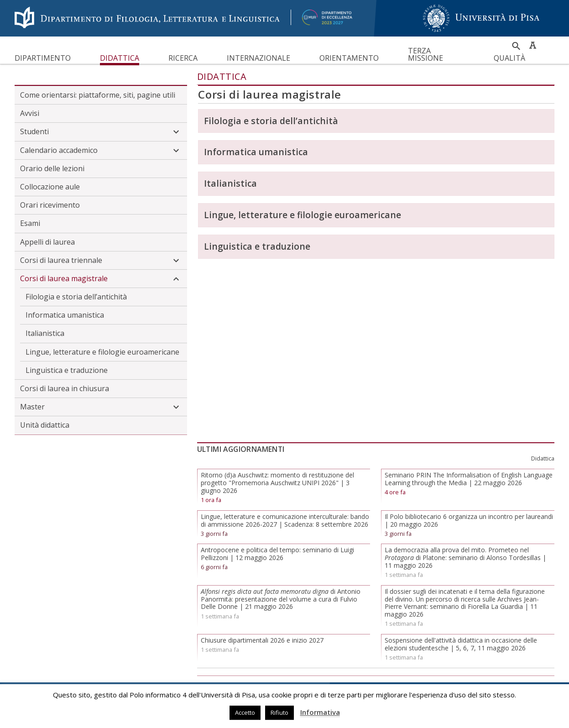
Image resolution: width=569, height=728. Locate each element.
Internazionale (258, 58)
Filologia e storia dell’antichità (76, 297)
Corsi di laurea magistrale (101, 279)
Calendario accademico (101, 151)
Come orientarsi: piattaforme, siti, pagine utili (98, 95)
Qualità (509, 58)
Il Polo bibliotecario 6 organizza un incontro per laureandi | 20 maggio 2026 (469, 520)
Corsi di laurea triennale (101, 261)
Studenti (101, 132)
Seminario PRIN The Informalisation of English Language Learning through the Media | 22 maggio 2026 (469, 479)
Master (101, 407)
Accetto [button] (245, 712)
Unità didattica (45, 425)
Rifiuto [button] (279, 712)
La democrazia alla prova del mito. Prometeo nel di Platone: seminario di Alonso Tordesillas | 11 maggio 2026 (465, 558)
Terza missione (425, 54)
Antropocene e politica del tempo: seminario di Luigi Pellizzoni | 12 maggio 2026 (277, 554)
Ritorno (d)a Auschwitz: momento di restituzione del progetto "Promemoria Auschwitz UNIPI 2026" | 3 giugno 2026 (277, 483)
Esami (30, 223)
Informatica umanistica (65, 315)
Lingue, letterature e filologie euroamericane (102, 352)
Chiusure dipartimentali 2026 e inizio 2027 (262, 640)
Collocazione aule (50, 187)
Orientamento (349, 58)
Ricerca (183, 58)
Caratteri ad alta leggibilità (532, 45)
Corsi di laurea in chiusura (65, 388)
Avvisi (30, 113)
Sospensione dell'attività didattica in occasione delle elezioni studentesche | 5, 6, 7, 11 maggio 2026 (461, 644)
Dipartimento (43, 58)
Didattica (120, 58)
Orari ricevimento (50, 205)
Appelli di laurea (47, 242)
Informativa (320, 712)
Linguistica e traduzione (67, 370)
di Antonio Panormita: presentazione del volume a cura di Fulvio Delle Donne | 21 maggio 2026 (281, 599)
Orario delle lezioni (52, 168)
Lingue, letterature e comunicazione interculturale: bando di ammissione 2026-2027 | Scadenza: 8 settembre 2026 (285, 520)
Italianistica (45, 333)
